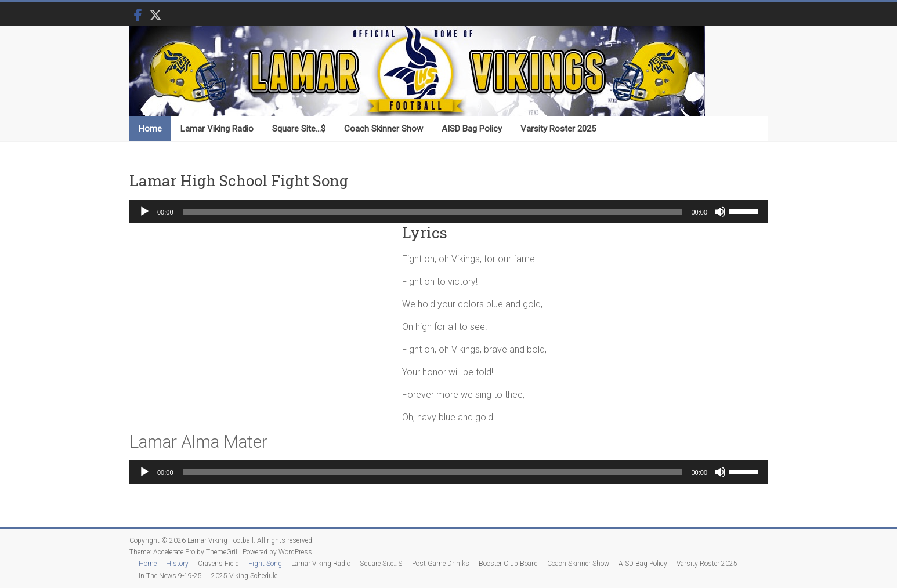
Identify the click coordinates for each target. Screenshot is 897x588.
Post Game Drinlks (441, 564)
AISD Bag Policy (472, 129)
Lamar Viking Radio (217, 129)
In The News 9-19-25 (170, 576)
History (177, 564)
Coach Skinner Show (384, 129)
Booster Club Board (508, 564)
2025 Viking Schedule (244, 576)
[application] (448, 212)
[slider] (433, 212)
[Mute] (720, 212)
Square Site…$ (299, 129)
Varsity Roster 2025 (558, 129)
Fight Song (265, 564)
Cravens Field (218, 564)
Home (150, 129)
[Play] (144, 212)
